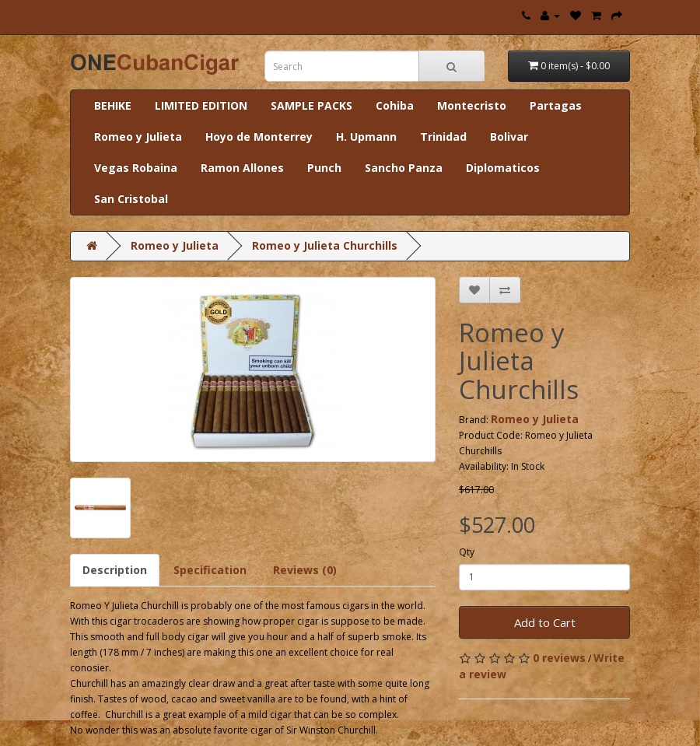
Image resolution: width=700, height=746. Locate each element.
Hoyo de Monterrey (259, 137)
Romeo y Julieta (138, 137)
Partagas (556, 105)
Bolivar (509, 137)
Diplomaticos (503, 168)
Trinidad (443, 137)
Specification (210, 570)
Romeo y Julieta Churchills (325, 245)
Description (115, 570)
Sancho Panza (404, 168)
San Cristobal (131, 199)
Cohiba (395, 105)
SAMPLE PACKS (311, 105)
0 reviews (559, 658)
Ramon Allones (242, 168)
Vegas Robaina (136, 168)
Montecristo (472, 105)
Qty (467, 552)
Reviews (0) (305, 570)
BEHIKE (113, 105)
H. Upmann (366, 137)
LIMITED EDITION (201, 105)
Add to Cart (545, 622)
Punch (324, 168)
